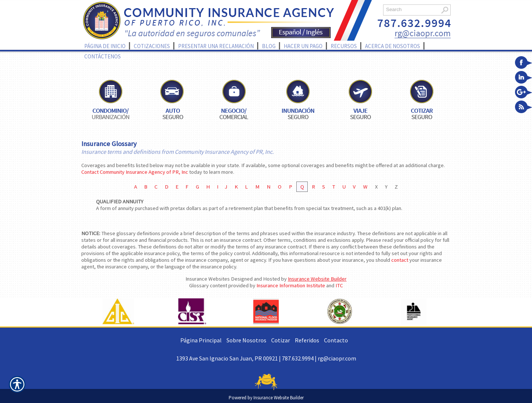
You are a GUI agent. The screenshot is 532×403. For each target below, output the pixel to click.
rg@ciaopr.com (337, 358)
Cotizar (281, 340)
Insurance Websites (208, 279)
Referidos (307, 340)
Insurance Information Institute (291, 285)
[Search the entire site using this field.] (411, 9)
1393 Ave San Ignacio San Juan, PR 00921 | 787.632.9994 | (247, 358)
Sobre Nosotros (246, 340)
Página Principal (201, 340)
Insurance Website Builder (317, 279)
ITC (339, 285)
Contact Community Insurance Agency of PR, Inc (135, 172)
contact (400, 260)
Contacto (336, 340)
